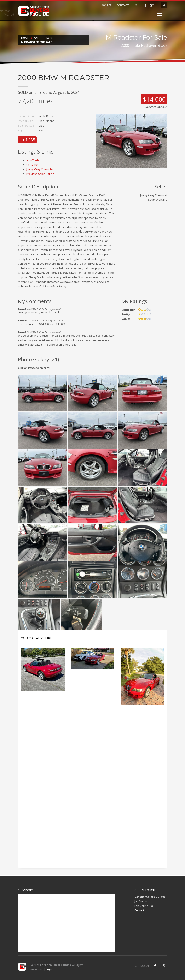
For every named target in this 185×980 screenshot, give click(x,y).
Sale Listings (43, 38)
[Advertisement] (93, 746)
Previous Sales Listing (40, 174)
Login (49, 969)
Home (25, 38)
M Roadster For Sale (36, 42)
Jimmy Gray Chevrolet (40, 169)
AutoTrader (33, 160)
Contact (139, 910)
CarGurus (32, 165)
